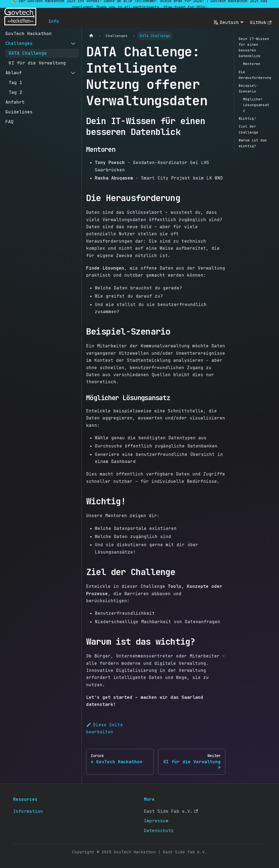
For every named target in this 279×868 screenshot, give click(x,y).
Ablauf (14, 73)
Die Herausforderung (255, 75)
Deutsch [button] (226, 22)
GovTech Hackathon (29, 34)
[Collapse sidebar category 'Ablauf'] (73, 73)
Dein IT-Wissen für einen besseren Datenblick (254, 47)
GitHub (261, 22)
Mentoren (252, 64)
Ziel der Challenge (248, 129)
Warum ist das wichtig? (253, 143)
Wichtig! (247, 118)
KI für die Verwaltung (37, 63)
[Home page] (91, 36)
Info (54, 21)
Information (28, 811)
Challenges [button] (19, 43)
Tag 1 (16, 83)
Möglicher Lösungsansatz (256, 105)
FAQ (10, 122)
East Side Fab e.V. (171, 811)
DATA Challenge (28, 53)
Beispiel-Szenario (248, 88)
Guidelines (19, 112)
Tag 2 (16, 92)
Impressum (156, 821)
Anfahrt (15, 102)
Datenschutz (159, 831)
